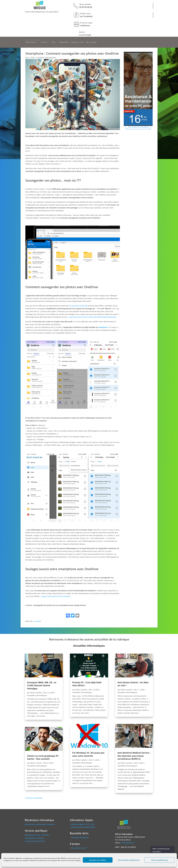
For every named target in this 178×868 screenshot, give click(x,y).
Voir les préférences (160, 860)
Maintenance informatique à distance (40, 824)
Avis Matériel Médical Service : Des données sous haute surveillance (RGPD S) (134, 756)
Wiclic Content (36, 693)
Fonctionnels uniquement (129, 860)
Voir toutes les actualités (138, 127)
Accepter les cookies (98, 860)
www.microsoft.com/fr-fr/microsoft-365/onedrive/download (93, 317)
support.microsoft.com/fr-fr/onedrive (56, 596)
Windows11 (104, 327)
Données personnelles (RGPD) (83, 827)
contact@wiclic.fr (128, 843)
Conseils (38, 621)
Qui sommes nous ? (79, 848)
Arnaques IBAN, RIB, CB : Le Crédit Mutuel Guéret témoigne (42, 685)
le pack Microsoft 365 (79, 306)
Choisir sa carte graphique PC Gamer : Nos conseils (43, 757)
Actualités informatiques (46, 58)
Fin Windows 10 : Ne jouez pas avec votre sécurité (88, 754)
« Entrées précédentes (34, 798)
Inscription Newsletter (80, 837)
